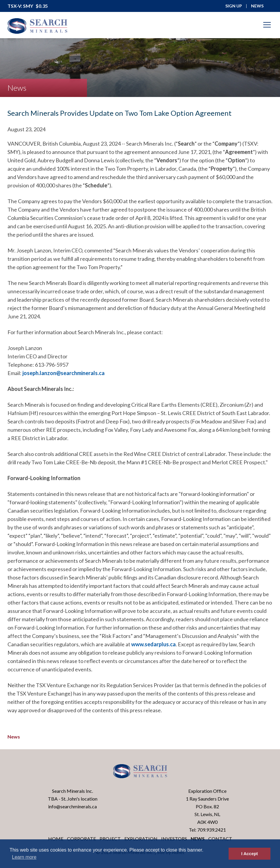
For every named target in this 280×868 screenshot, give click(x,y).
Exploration (141, 839)
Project (110, 839)
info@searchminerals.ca (72, 806)
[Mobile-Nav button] (267, 25)
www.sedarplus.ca (153, 644)
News (14, 737)
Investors (174, 839)
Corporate (81, 839)
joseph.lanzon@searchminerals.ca (64, 373)
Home (56, 839)
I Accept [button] (249, 854)
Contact (220, 839)
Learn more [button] (24, 857)
